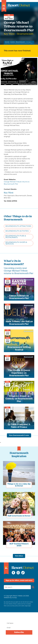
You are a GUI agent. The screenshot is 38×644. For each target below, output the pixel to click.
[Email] (19, 628)
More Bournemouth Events (19, 435)
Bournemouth (20, 42)
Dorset (7, 42)
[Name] (19, 623)
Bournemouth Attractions (18, 226)
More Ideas (19, 556)
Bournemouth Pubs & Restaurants (16, 237)
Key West (10, 34)
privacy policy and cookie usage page (21, 606)
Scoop (14, 598)
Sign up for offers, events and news (19, 580)
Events (13, 42)
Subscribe (19, 632)
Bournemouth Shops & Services (16, 243)
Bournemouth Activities (17, 231)
